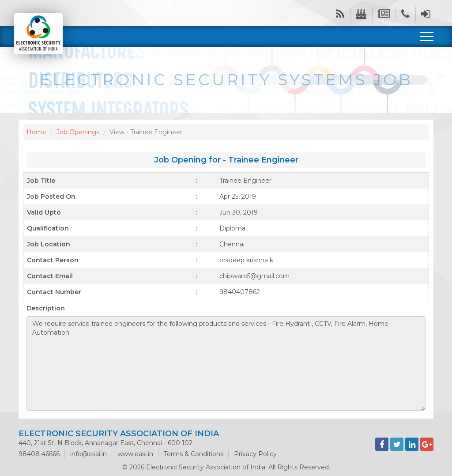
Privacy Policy (255, 454)
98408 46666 (39, 454)
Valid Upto (44, 212)
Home (36, 132)
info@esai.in (89, 454)
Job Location (49, 244)
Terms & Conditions (194, 454)
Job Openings (78, 132)
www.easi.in (135, 454)
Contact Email (50, 276)
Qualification (48, 228)
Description (46, 308)
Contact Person (53, 260)
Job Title (41, 181)
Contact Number (54, 292)
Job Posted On (51, 196)
